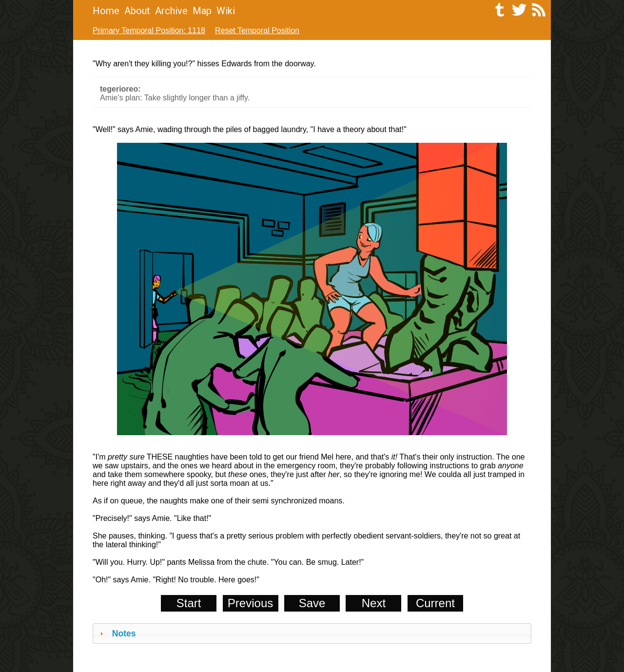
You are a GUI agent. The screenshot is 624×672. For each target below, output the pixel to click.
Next (374, 603)
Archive (171, 11)
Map (202, 11)
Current (435, 603)
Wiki (226, 11)
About (137, 11)
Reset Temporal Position (257, 30)
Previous (250, 603)
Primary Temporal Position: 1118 (149, 30)
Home (106, 11)
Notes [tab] (117, 634)
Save (312, 603)
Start (189, 603)
